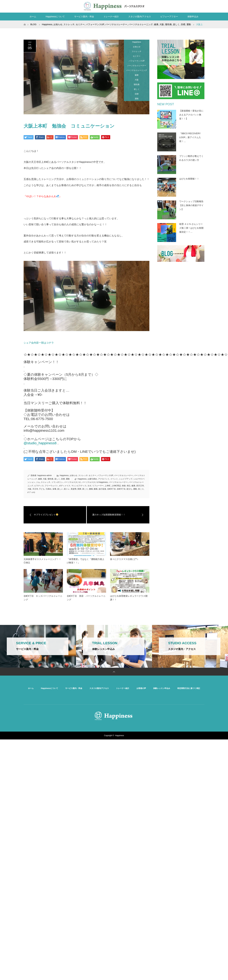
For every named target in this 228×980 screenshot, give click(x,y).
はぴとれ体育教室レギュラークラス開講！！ (129, 598)
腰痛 (91, 489)
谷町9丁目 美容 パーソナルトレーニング (86, 598)
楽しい (60, 489)
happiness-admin (45, 475)
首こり (141, 489)
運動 (137, 99)
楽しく (137, 89)
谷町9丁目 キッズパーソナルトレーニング (43, 598)
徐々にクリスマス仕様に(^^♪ (124, 559)
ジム (38, 482)
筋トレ (67, 489)
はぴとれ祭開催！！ (189, 179)
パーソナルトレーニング (137, 70)
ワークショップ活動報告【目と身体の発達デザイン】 (191, 205)
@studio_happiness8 (40, 443)
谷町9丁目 (121, 489)
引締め (49, 489)
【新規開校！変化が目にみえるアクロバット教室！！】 (191, 115)
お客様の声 (141, 688)
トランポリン (57, 482)
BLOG (33, 24)
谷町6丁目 (112, 489)
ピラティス (39, 486)
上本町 (108, 486)
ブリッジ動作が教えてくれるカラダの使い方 (191, 158)
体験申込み (193, 17)
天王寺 (35, 489)
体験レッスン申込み (162, 688)
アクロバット (104, 479)
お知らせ (137, 47)
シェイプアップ (126, 479)
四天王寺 (140, 486)
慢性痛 (137, 84)
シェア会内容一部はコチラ (39, 343)
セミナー (137, 56)
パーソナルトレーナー (137, 66)
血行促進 (102, 489)
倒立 (129, 486)
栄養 (54, 489)
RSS (201, 6)
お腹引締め (92, 479)
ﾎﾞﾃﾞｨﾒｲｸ (31, 492)
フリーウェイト (51, 486)
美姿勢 (74, 489)
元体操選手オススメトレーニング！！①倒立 (42, 561)
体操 (124, 486)
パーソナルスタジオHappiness (95, 482)
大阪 (137, 80)
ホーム (33, 17)
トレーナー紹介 (111, 17)
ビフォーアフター (169, 17)
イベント (114, 479)
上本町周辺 (116, 486)
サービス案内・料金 (84, 17)
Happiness (137, 42)
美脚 (79, 489)
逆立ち (129, 489)
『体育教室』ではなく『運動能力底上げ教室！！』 (86, 561)
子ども (42, 489)
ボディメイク (65, 486)
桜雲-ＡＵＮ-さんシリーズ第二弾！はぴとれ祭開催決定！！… (191, 228)
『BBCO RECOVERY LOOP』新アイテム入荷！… (190, 137)
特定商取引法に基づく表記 (189, 688)
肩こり (85, 489)
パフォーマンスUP (137, 61)
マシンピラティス (79, 486)
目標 (137, 94)
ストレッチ (137, 51)
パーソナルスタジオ (72, 482)
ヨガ (89, 486)
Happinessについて (55, 17)
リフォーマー (98, 486)
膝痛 (96, 489)
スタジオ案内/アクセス (140, 17)
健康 (137, 75)
